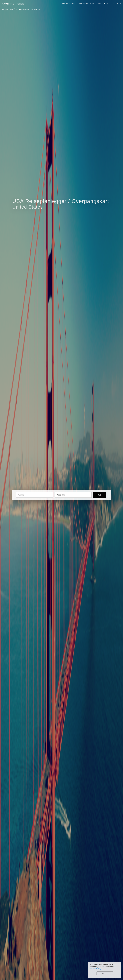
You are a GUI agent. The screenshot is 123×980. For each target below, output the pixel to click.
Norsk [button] (119, 4)
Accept (105, 973)
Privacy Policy (95, 969)
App (112, 4)
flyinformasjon (103, 4)
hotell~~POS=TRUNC (86, 4)
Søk (100, 495)
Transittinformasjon (68, 4)
